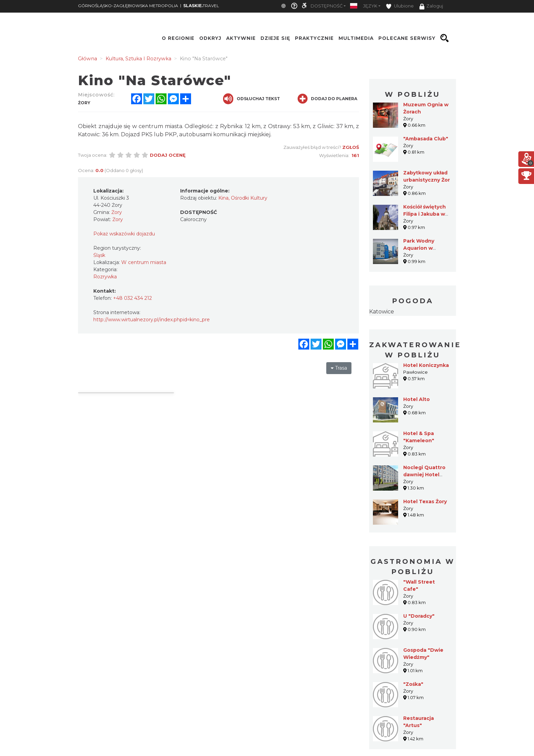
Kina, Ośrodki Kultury (243, 198)
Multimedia (356, 38)
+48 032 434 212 (132, 298)
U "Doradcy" (419, 616)
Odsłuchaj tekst (252, 99)
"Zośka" (413, 684)
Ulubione (400, 6)
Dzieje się (275, 38)
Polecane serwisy (407, 38)
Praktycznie (314, 38)
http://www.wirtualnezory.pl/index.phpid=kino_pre (152, 320)
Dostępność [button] (327, 6)
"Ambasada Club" (426, 139)
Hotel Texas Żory (425, 502)
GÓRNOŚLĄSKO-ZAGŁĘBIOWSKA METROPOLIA (128, 6)
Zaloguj (431, 6)
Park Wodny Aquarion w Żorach (419, 248)
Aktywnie (241, 38)
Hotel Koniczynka (426, 365)
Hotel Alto (417, 399)
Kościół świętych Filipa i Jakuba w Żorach (425, 214)
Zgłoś (351, 147)
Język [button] (370, 6)
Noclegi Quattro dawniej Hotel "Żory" (424, 475)
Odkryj (210, 38)
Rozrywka (105, 277)
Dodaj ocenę (168, 155)
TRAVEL (201, 6)
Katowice (382, 312)
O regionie (178, 38)
